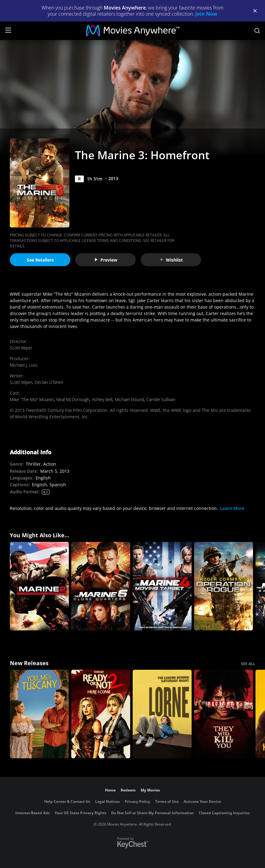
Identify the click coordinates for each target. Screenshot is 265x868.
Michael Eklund (129, 399)
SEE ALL (248, 664)
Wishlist (171, 260)
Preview (106, 260)
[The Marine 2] (39, 586)
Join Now (206, 14)
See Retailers (40, 260)
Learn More (232, 508)
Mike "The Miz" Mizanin (32, 399)
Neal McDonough (73, 399)
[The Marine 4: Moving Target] (162, 586)
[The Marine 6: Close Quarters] (101, 586)
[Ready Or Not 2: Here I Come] (101, 714)
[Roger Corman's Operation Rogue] (224, 586)
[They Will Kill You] (224, 714)
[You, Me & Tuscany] (39, 714)
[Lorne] (162, 714)
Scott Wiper (21, 348)
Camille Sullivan (161, 399)
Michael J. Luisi (24, 365)
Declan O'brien (49, 382)
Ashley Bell (102, 399)
